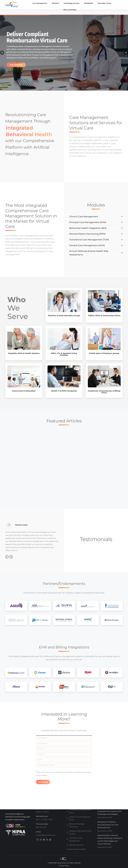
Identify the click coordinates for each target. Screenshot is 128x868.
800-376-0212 (34, 3)
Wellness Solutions (76, 845)
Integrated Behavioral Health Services (80, 832)
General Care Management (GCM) (80, 818)
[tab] (96, 216)
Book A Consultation (16, 65)
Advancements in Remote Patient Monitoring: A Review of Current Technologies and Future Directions (110, 840)
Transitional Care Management (76, 839)
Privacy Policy (64, 866)
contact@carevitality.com (55, 3)
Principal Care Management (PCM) (80, 811)
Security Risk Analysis (77, 849)
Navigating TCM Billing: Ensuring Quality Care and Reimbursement (108, 825)
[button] (7, 557)
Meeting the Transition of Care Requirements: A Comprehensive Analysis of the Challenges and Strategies (109, 810)
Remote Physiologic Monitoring (77, 825)
